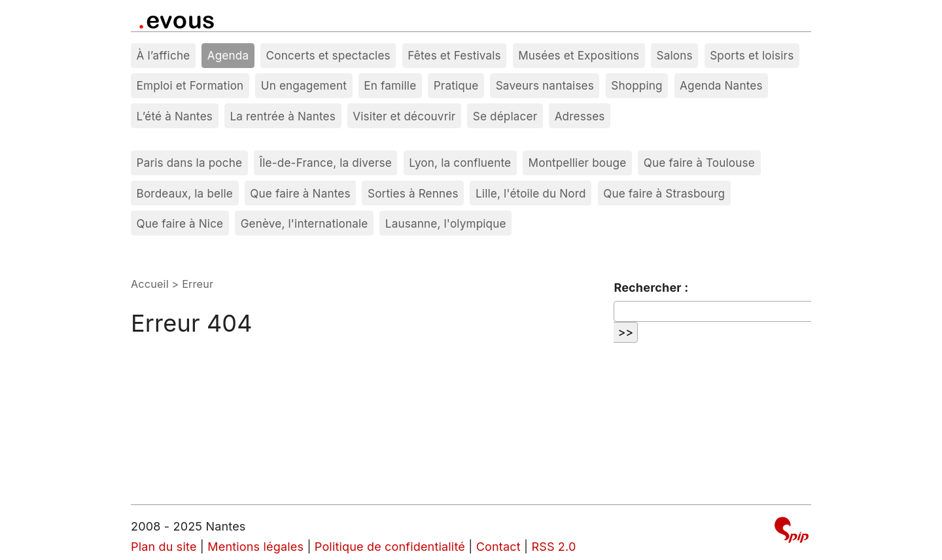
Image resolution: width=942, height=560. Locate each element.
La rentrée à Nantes (283, 116)
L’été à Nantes (175, 116)
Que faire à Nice (180, 223)
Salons (675, 55)
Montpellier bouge (578, 163)
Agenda (228, 55)
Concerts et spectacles (328, 55)
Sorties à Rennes (413, 193)
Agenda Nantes (721, 85)
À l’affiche (164, 55)
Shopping (637, 85)
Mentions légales (255, 547)
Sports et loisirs (752, 55)
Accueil (150, 284)
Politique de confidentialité (390, 547)
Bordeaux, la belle (185, 193)
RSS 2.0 (553, 547)
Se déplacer (505, 116)
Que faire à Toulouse (699, 163)
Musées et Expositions (579, 55)
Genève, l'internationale (305, 223)
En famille (390, 85)
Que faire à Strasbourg (664, 193)
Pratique (456, 85)
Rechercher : (651, 288)
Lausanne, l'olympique (446, 223)
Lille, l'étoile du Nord (531, 193)
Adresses (580, 116)
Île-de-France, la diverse (326, 163)
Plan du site (164, 547)
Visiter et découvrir (404, 116)
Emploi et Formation (190, 85)
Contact (498, 547)
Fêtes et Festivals (454, 55)
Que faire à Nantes (300, 193)
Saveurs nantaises (545, 85)
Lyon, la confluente (460, 163)
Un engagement (304, 85)
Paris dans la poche (190, 163)
